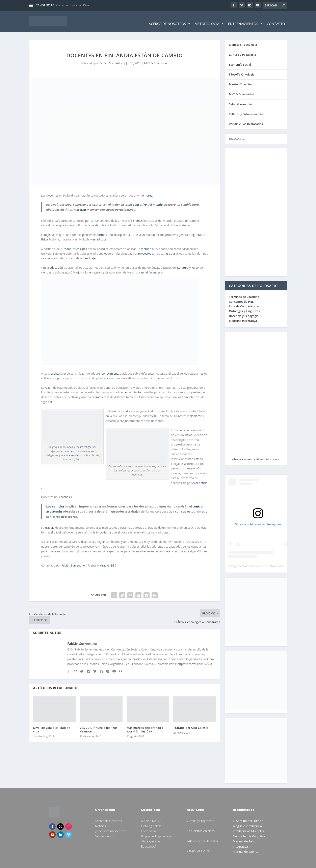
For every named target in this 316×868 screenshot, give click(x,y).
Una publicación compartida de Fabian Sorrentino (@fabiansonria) (270, 561)
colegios (82, 244)
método (146, 244)
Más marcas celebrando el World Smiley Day (146, 725)
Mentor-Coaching (241, 79)
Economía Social (240, 59)
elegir (153, 411)
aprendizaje (88, 253)
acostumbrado (57, 506)
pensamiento (132, 387)
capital (143, 267)
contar (97, 199)
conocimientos (111, 368)
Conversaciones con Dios (73, 5)
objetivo (49, 229)
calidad (96, 220)
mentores (146, 190)
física (44, 234)
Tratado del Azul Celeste (191, 723)
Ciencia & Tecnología (243, 40)
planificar (195, 411)
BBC (114, 560)
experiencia (200, 478)
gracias (171, 248)
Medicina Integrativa (243, 315)
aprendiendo (76, 450)
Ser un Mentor (105, 831)
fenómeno (70, 446)
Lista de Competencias (245, 301)
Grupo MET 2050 (199, 845)
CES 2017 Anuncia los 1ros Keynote (99, 725)
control (198, 501)
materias (80, 204)
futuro (67, 387)
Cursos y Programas (201, 816)
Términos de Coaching (244, 292)
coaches (64, 492)
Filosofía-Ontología (242, 69)
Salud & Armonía (240, 99)
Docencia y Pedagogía (244, 311)
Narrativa (103, 560)
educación (56, 263)
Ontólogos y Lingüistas (244, 306)
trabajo (50, 523)
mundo (158, 199)
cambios (58, 501)
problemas (198, 387)
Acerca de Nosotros (170, 19)
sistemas (137, 215)
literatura (182, 263)
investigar (86, 442)
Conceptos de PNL (241, 296)
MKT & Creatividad (156, 58)
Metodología (209, 19)
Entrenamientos (245, 19)
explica (55, 368)
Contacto (276, 19)
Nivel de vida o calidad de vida (52, 725)
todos (67, 244)
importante (103, 527)
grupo (56, 442)
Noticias (100, 821)
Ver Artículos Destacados (246, 119)
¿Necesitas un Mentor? (111, 826)
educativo (140, 199)
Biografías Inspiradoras (157, 831)
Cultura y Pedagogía (243, 49)
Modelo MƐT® (151, 816)
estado (125, 406)
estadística (99, 234)
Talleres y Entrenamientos (247, 109)
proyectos (145, 248)
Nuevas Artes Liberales (202, 836)
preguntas (195, 229)
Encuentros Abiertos (201, 826)
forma (101, 229)
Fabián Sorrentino (111, 58)
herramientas (101, 392)
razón (49, 382)
